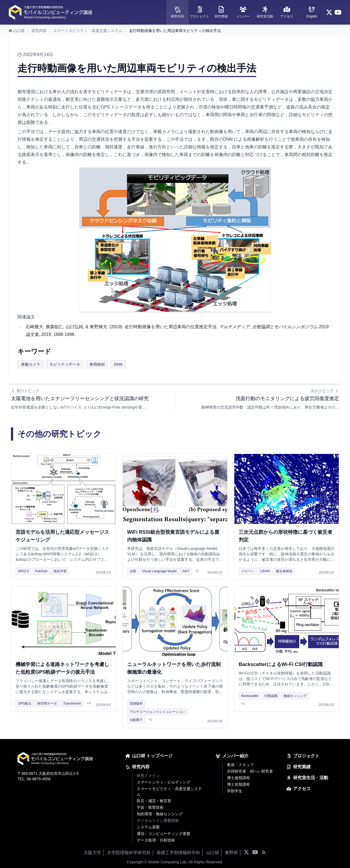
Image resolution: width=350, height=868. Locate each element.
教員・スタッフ (240, 765)
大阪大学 (92, 853)
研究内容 (39, 31)
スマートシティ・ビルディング (164, 782)
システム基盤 (148, 827)
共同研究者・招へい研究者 (250, 771)
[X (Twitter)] (329, 12)
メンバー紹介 (232, 756)
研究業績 (299, 767)
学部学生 (235, 791)
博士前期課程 (238, 784)
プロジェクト (303, 756)
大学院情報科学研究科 (129, 853)
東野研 (231, 853)
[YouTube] (338, 12)
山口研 (212, 853)
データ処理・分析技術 (156, 840)
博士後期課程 (238, 778)
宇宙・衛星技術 (150, 807)
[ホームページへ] (51, 12)
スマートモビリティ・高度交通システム (88, 31)
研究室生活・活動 (307, 778)
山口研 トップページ (149, 756)
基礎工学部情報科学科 (178, 853)
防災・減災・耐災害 (154, 801)
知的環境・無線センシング (160, 814)
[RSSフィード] (264, 853)
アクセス (299, 789)
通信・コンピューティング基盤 (164, 834)
